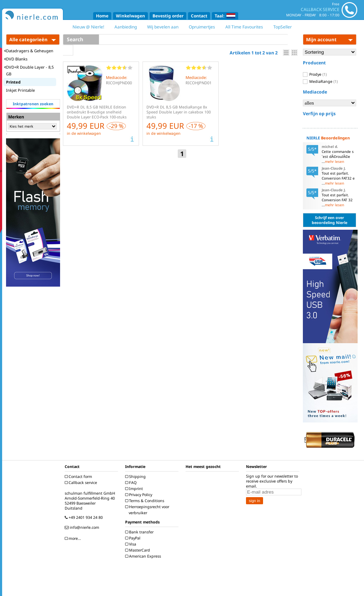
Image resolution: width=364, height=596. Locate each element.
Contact (199, 16)
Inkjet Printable (20, 90)
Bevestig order (168, 16)
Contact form (79, 477)
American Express (144, 556)
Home (102, 16)
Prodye (315, 74)
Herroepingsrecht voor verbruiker (148, 510)
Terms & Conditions (146, 501)
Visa (132, 544)
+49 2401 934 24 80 (85, 517)
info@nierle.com (83, 527)
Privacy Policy (140, 495)
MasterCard (138, 550)
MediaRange (320, 81)
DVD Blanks (16, 59)
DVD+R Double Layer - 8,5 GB (29, 70)
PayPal (134, 538)
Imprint (135, 489)
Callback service (82, 483)
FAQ (132, 483)
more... (74, 538)
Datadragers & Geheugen (29, 51)
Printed (13, 82)
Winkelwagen (130, 16)
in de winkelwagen (84, 133)
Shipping (136, 477)
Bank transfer (140, 532)
